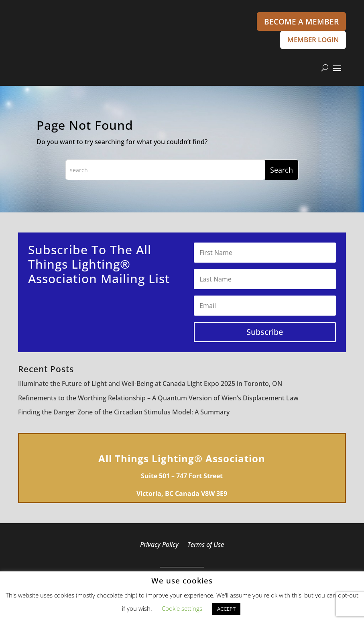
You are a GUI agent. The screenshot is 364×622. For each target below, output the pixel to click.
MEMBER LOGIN (309, 41)
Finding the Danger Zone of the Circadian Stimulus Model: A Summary (124, 414)
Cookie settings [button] (182, 608)
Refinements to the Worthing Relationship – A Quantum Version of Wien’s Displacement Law (158, 400)
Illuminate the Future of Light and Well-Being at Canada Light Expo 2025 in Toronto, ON (150, 385)
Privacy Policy (159, 547)
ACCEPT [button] (226, 609)
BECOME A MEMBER (301, 22)
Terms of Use (206, 547)
